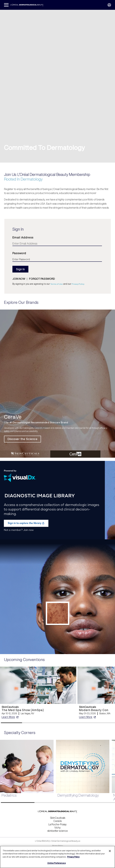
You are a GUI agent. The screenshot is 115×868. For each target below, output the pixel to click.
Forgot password (42, 279)
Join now (19, 279)
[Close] (110, 851)
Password (19, 253)
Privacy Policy (78, 284)
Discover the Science (22, 439)
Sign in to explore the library (26, 523)
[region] (57, 857)
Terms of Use (57, 284)
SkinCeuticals (58, 818)
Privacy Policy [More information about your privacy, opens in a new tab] (73, 857)
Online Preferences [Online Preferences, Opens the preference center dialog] (56, 863)
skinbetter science (58, 831)
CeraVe (58, 821)
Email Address (23, 237)
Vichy (57, 828)
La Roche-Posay (57, 824)
